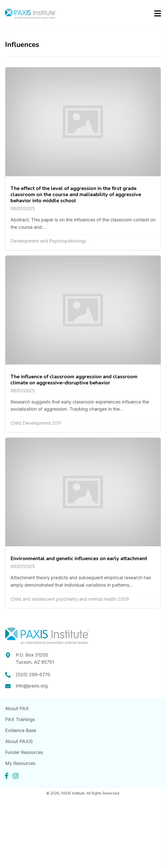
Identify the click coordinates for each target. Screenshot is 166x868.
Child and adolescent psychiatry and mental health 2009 (70, 599)
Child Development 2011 (36, 423)
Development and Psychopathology (48, 241)
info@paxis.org (32, 686)
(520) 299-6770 (33, 675)
